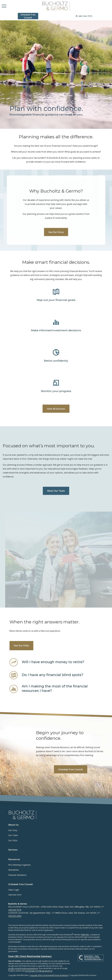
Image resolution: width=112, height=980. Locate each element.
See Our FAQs (21, 645)
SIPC (88, 935)
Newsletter (14, 870)
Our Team (13, 835)
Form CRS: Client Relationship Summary (30, 956)
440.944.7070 (15, 895)
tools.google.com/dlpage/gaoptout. (39, 971)
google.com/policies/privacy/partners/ (23, 968)
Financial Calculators (17, 875)
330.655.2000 (15, 916)
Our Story (13, 830)
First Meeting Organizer (20, 865)
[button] (28, 16)
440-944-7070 (84, 16)
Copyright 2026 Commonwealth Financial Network (49, 975)
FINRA (83, 935)
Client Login (14, 890)
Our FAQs (13, 840)
